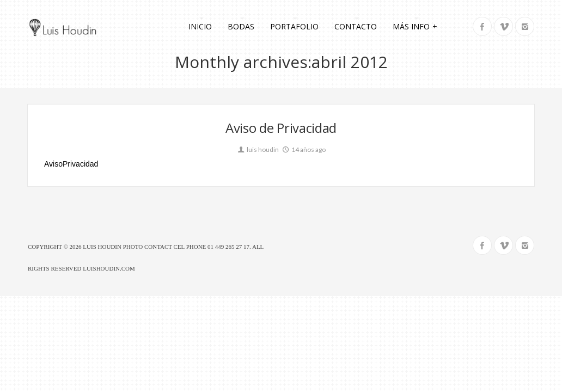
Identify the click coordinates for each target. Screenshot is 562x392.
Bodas (241, 26)
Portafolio (294, 26)
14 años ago (303, 149)
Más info (415, 26)
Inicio (200, 26)
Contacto (356, 26)
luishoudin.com (109, 268)
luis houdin (258, 149)
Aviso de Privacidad (281, 128)
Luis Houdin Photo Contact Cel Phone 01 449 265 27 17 (166, 247)
